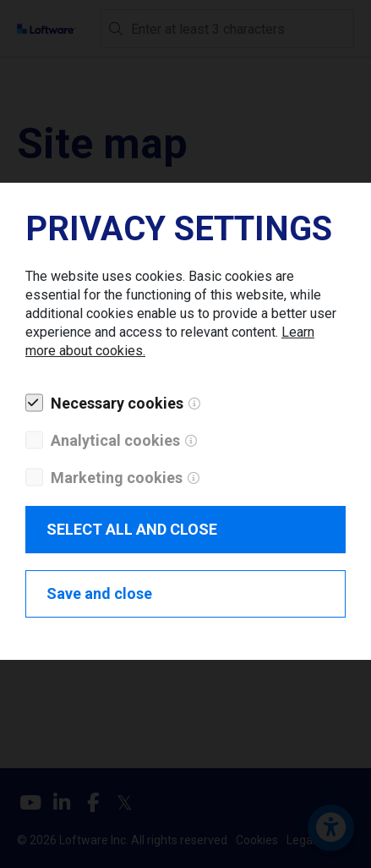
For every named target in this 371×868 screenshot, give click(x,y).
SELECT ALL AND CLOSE (132, 529)
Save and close (99, 593)
